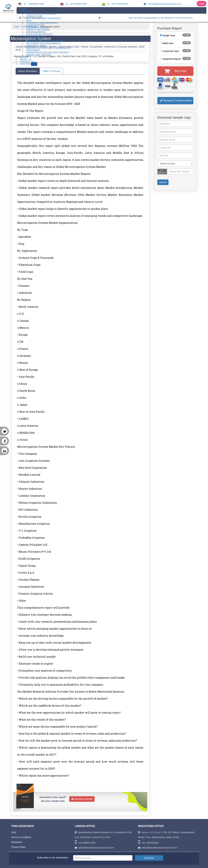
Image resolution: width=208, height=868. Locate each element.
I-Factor (28, 64)
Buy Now (175, 71)
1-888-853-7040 (34, 4)
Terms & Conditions (21, 837)
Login (201, 4)
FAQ (14, 832)
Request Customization (176, 100)
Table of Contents (51, 71)
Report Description (28, 71)
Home (17, 27)
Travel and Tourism (39, 55)
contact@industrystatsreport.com (162, 4)
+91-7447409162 (118, 4)
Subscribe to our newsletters (53, 858)
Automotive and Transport (44, 18)
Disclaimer (17, 842)
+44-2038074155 (76, 4)
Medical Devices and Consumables (48, 48)
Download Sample (82, 799)
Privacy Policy (18, 847)
